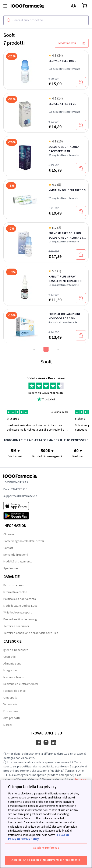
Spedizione (11, 568)
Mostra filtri (72, 43)
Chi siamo (9, 534)
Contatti (8, 548)
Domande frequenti (16, 555)
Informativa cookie (15, 592)
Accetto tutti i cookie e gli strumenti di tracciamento (46, 860)
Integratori (10, 670)
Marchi (8, 725)
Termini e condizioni (16, 626)
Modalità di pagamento (18, 562)
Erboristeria (11, 711)
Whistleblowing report (17, 613)
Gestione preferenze (46, 848)
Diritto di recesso (14, 585)
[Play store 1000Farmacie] (20, 516)
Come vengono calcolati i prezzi (24, 541)
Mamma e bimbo (14, 677)
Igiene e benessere (16, 650)
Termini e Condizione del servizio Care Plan (31, 633)
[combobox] (46, 20)
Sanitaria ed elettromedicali (21, 684)
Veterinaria (10, 704)
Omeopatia (10, 698)
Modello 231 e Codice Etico (20, 606)
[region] (46, 824)
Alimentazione (12, 664)
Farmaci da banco (15, 691)
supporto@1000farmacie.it (20, 496)
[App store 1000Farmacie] (20, 506)
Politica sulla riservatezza (20, 599)
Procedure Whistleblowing (20, 619)
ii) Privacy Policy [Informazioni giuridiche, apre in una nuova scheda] (28, 839)
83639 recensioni (53, 393)
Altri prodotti (12, 718)
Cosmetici (10, 657)
